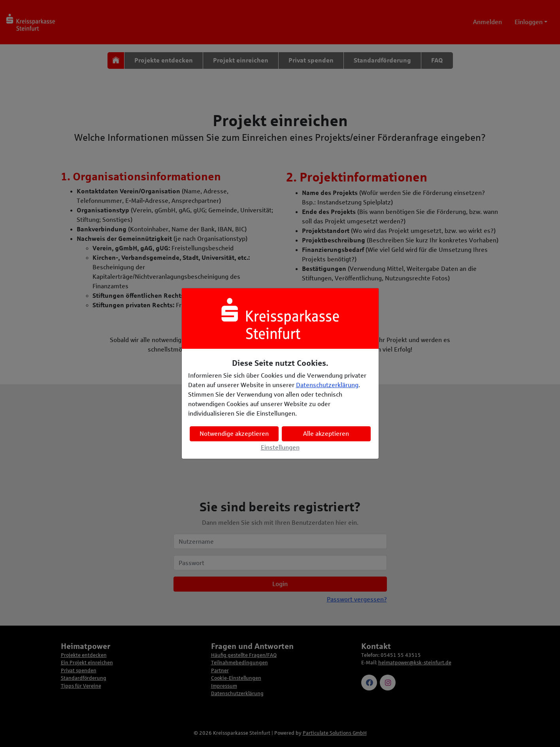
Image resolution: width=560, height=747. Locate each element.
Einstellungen (280, 447)
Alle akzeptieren (326, 434)
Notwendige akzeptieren (234, 434)
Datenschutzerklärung (327, 385)
